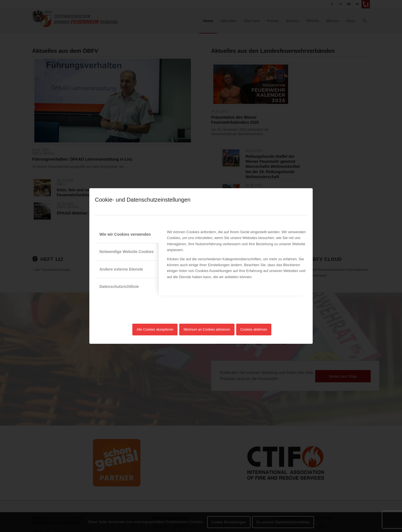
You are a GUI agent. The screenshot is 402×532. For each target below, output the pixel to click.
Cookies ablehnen (254, 330)
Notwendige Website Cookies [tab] (127, 252)
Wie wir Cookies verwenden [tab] (125, 234)
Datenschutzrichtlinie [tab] (119, 287)
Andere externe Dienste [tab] (121, 269)
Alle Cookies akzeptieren (155, 330)
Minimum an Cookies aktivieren (207, 330)
